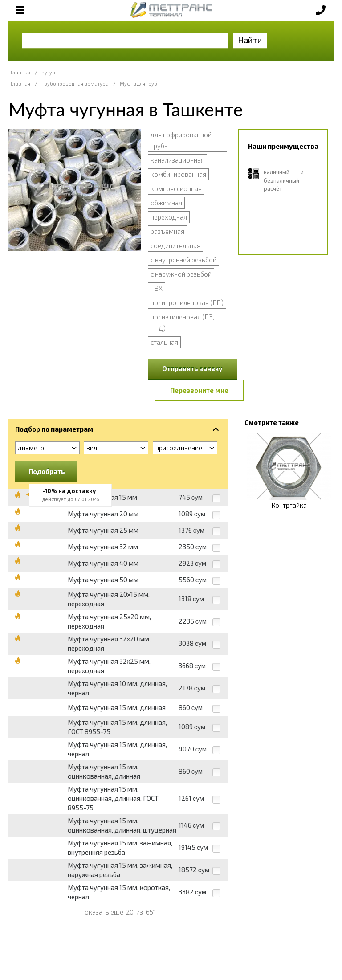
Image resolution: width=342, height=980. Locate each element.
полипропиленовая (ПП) (187, 302)
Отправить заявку (192, 368)
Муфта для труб (138, 84)
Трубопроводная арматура (75, 84)
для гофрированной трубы (181, 140)
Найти (250, 40)
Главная (20, 72)
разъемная (167, 231)
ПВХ (157, 288)
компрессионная (176, 188)
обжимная (166, 203)
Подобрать (47, 471)
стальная (164, 342)
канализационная (177, 160)
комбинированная (178, 174)
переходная (169, 217)
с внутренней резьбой (183, 260)
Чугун (48, 72)
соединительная (175, 245)
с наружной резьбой (181, 274)
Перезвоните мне (199, 390)
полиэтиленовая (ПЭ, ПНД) (182, 322)
